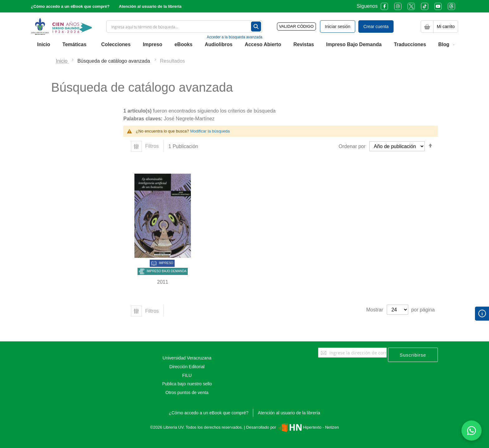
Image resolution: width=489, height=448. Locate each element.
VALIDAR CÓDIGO (296, 26)
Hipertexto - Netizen (308, 427)
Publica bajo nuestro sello (187, 384)
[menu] (244, 45)
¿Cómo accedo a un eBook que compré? (70, 6)
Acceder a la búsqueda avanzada (235, 37)
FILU (187, 375)
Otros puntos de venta (187, 393)
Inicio (62, 61)
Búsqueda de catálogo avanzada (114, 61)
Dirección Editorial (187, 367)
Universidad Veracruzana (187, 358)
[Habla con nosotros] (472, 431)
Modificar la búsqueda (210, 131)
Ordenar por (352, 146)
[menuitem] (44, 45)
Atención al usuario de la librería (150, 6)
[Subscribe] (413, 355)
